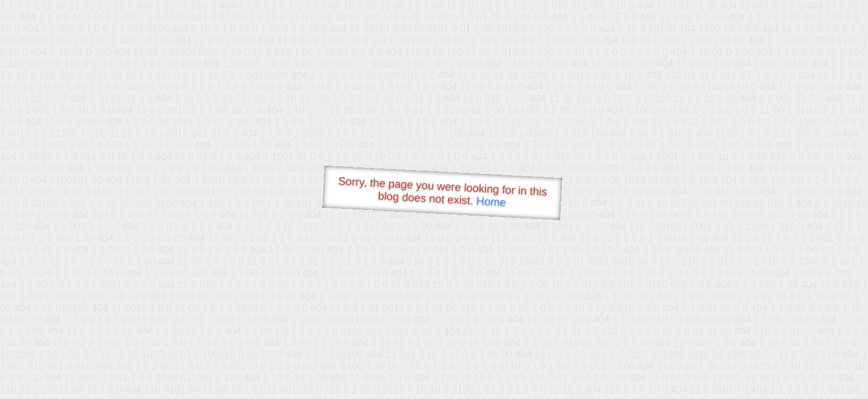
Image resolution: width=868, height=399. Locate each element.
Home (491, 201)
